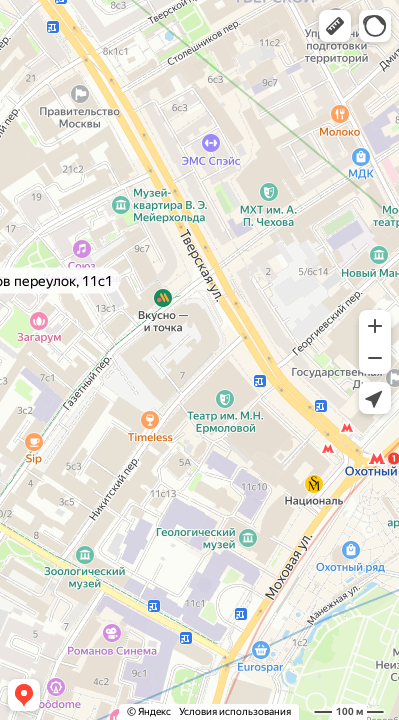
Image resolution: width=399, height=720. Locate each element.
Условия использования (235, 711)
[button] (335, 26)
